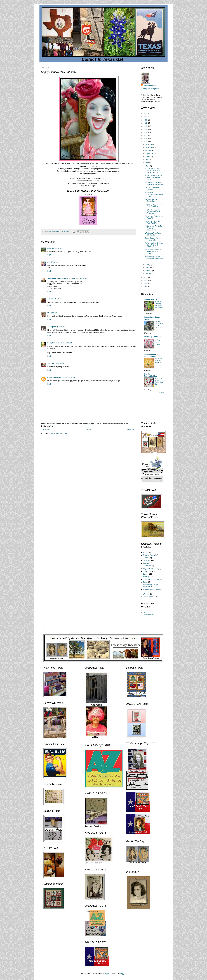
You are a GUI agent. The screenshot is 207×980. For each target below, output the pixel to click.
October (149, 151)
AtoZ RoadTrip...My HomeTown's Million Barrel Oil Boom (153, 171)
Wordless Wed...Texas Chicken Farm (153, 234)
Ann (49, 262)
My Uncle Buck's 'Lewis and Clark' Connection (154, 183)
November (149, 147)
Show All (161, 393)
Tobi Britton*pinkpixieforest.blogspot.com (63, 278)
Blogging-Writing (149, 555)
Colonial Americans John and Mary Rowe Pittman (154, 252)
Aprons (146, 552)
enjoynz (108, 974)
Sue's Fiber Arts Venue (151, 579)
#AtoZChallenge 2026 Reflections (159, 360)
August (148, 157)
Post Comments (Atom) (59, 434)
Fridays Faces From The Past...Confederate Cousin (154, 177)
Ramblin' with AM (150, 300)
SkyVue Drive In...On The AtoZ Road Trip (154, 205)
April (147, 265)
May (147, 166)
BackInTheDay (148, 615)
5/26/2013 (68, 343)
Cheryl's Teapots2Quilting (57, 377)
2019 (146, 123)
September (150, 154)
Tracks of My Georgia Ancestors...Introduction (154, 259)
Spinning (146, 577)
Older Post (131, 430)
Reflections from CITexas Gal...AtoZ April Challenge (154, 245)
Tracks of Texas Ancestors (152, 589)
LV (48, 313)
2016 (146, 132)
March (148, 268)
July (147, 160)
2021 (146, 117)
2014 (146, 138)
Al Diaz (50, 299)
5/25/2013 (59, 248)
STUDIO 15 (147, 571)
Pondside (51, 248)
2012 (146, 278)
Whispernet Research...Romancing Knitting (154, 194)
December (149, 144)
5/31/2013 (71, 377)
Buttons (146, 558)
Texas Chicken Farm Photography (152, 239)
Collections (147, 561)
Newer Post (46, 430)
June (147, 163)
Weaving (146, 594)
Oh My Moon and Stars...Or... (151, 200)
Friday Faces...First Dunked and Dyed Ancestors (152, 211)
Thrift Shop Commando (153, 337)
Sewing (146, 574)
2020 (146, 120)
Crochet (146, 563)
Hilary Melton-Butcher (56, 343)
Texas (145, 582)
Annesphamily (53, 327)
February (149, 271)
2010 (146, 284)
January (149, 274)
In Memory (147, 566)
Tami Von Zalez (53, 364)
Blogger (123, 974)
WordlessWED (148, 597)
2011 (146, 281)
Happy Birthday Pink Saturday (152, 188)
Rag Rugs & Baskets (150, 569)
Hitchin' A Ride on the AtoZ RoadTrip (153, 222)
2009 (146, 287)
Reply (49, 255)
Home (89, 430)
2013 (146, 142)
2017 (146, 129)
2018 (146, 126)
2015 (146, 135)
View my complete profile (150, 89)
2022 (146, 114)
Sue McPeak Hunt (150, 85)
